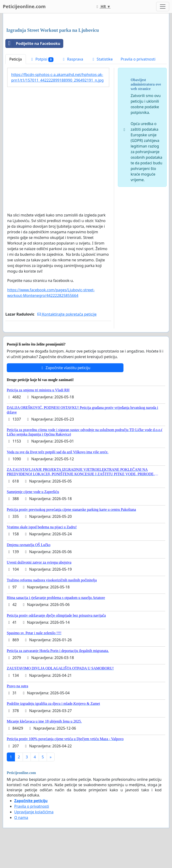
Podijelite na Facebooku (33, 43)
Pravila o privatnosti (138, 59)
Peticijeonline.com (24, 6)
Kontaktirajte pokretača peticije (67, 314)
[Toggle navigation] (163, 7)
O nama (21, 818)
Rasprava (72, 59)
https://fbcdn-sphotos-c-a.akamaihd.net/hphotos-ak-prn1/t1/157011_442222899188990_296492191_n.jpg (57, 77)
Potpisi (42, 59)
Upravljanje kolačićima (34, 812)
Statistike (102, 59)
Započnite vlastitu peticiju (65, 368)
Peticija (16, 59)
